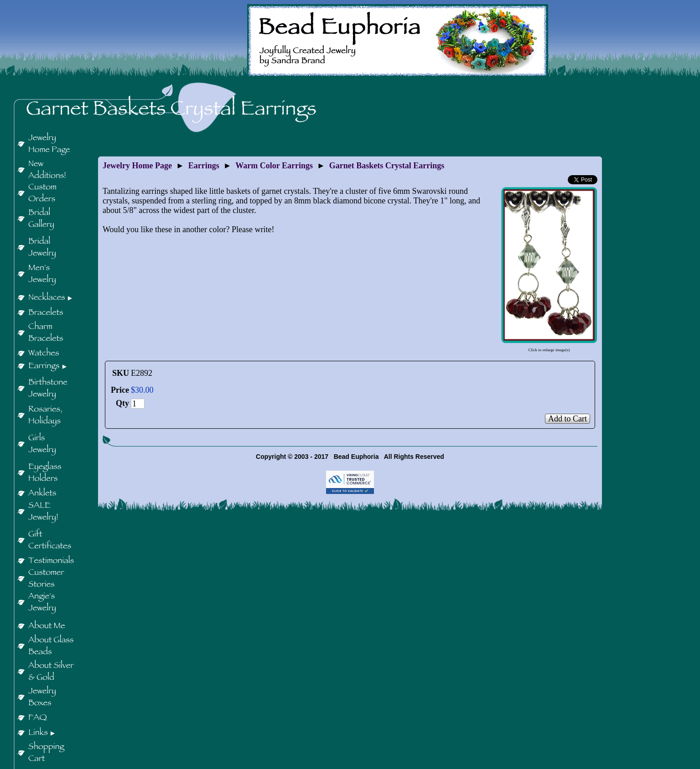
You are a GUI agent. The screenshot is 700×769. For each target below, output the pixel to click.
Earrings (204, 166)
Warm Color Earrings (274, 166)
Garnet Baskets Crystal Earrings (387, 166)
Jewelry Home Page (137, 166)
